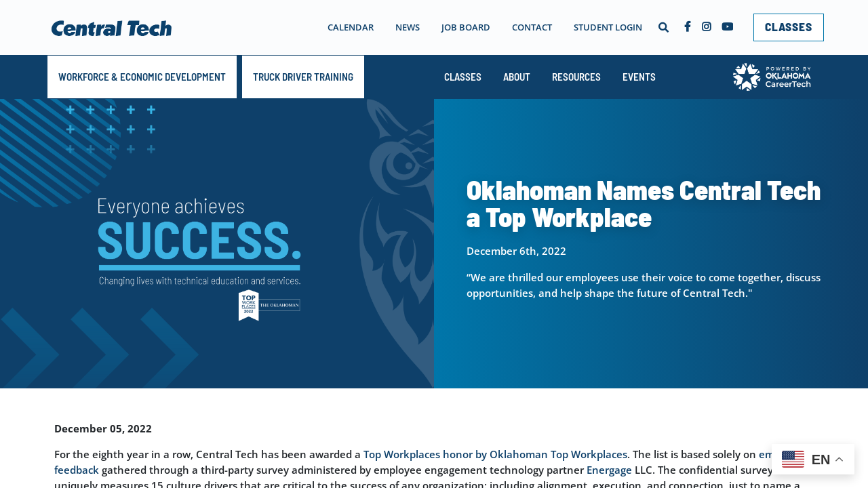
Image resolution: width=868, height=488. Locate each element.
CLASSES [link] (789, 26)
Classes (463, 77)
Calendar (351, 27)
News (408, 27)
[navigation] (462, 27)
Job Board (466, 27)
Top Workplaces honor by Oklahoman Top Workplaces (495, 454)
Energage (609, 470)
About (517, 77)
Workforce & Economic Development (142, 77)
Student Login (608, 27)
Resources (576, 77)
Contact (532, 27)
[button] (663, 27)
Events (639, 77)
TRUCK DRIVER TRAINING (303, 77)
